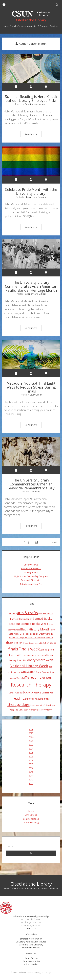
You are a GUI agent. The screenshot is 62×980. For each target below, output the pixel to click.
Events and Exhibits (31, 568)
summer (43, 104)
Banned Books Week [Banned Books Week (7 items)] (34, 624)
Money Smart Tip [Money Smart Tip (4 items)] (18, 660)
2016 (31, 768)
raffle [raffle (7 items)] (25, 677)
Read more (33, 135)
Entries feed (31, 815)
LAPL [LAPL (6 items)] (19, 655)
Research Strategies (31, 580)
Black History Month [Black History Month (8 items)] (35, 629)
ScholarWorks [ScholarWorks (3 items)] (15, 693)
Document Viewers (31, 948)
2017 (31, 764)
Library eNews (31, 565)
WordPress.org (31, 823)
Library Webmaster (31, 961)
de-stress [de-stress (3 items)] (49, 638)
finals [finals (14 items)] (13, 649)
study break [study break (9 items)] (30, 692)
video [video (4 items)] (52, 705)
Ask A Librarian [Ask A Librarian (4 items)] (46, 613)
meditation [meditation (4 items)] (47, 655)
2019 (31, 756)
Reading (29, 104)
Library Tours (31, 572)
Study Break (36, 395)
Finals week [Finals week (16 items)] (29, 649)
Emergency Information (31, 939)
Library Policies (31, 958)
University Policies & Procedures (31, 942)
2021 (31, 749)
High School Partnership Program (31, 576)
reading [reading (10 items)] (35, 677)
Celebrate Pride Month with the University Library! (31, 161)
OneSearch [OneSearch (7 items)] (28, 672)
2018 (31, 760)
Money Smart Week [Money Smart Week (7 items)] (40, 660)
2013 (31, 780)
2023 (31, 741)
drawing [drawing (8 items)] (12, 642)
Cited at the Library (31, 884)
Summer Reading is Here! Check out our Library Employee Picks (31, 68)
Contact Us (31, 928)
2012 (31, 783)
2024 (31, 737)
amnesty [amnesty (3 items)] (13, 613)
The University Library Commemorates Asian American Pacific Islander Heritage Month (31, 254)
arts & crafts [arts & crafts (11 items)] (27, 613)
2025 (31, 733)
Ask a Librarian (31, 964)
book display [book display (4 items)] (32, 634)
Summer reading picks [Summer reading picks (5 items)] (37, 699)
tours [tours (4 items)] (33, 705)
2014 (31, 776)
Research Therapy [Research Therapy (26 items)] (31, 685)
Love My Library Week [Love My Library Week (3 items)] (32, 655)
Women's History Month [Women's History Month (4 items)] (41, 710)
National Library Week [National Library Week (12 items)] (29, 666)
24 (36, 542)
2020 (31, 752)
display (29, 197)
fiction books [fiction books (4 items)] (49, 643)
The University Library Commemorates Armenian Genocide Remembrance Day (31, 452)
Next (54, 542)
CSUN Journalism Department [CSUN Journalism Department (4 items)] (31, 638)
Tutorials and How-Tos (31, 584)
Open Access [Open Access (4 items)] (42, 672)
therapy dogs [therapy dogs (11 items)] (19, 704)
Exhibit (42, 294)
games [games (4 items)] (44, 650)
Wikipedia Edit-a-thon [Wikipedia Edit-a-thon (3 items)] (19, 710)
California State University (31, 945)
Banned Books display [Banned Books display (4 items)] (21, 619)
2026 (31, 729)
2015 (31, 772)
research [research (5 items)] (47, 678)
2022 (31, 745)
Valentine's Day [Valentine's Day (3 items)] (42, 705)
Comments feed (31, 819)
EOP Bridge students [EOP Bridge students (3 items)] (27, 643)
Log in (31, 811)
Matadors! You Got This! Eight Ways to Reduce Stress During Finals (31, 355)
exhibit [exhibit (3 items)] (39, 643)
